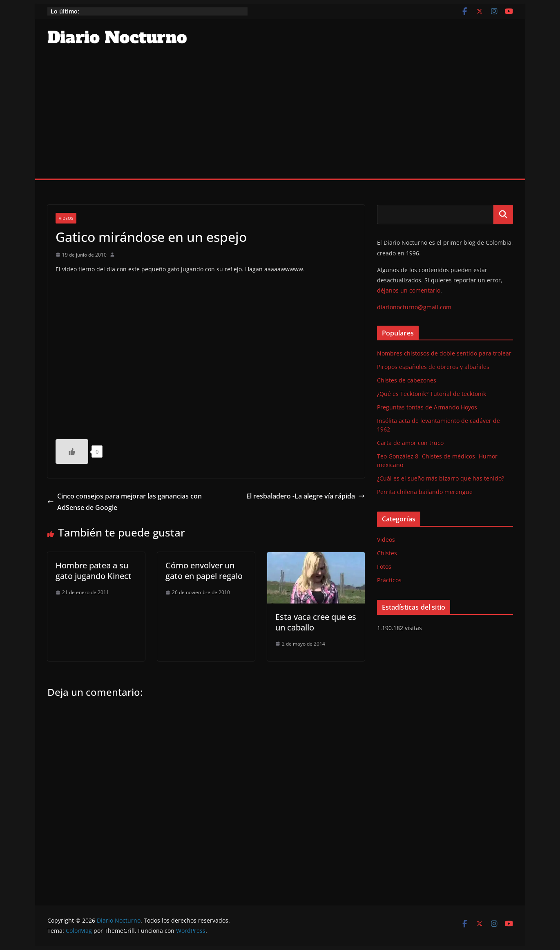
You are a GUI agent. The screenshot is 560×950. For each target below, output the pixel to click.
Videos (66, 218)
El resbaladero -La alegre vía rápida (306, 496)
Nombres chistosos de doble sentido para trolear (444, 353)
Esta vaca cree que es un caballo (316, 622)
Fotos (384, 567)
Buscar (503, 215)
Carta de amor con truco (410, 443)
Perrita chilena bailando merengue (425, 492)
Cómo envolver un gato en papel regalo (204, 571)
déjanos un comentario (409, 290)
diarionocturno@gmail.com (414, 307)
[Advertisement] (280, 117)
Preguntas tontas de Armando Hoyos (427, 407)
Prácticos (389, 580)
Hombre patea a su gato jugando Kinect (94, 571)
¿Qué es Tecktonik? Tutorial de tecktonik (432, 394)
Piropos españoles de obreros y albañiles (433, 367)
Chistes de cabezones (407, 380)
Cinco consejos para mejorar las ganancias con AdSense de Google (125, 502)
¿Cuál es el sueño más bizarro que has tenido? (441, 478)
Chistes (387, 553)
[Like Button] (72, 452)
